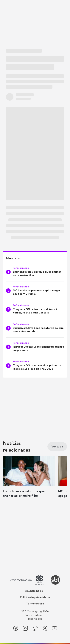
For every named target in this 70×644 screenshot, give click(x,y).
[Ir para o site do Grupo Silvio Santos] (29, 580)
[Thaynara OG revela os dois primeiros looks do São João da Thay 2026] (35, 366)
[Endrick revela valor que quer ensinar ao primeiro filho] (35, 272)
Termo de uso (35, 604)
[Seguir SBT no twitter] (45, 628)
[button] (29, 480)
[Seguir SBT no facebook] (16, 628)
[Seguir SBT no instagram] (25, 628)
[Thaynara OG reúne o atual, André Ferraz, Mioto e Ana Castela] (35, 309)
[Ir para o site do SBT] (55, 580)
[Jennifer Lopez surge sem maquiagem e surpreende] (35, 347)
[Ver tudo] (57, 447)
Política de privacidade (35, 597)
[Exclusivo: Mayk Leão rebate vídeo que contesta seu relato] (35, 328)
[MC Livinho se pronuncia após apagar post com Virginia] (35, 291)
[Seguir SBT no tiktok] (35, 628)
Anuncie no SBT (35, 591)
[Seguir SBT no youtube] (55, 628)
